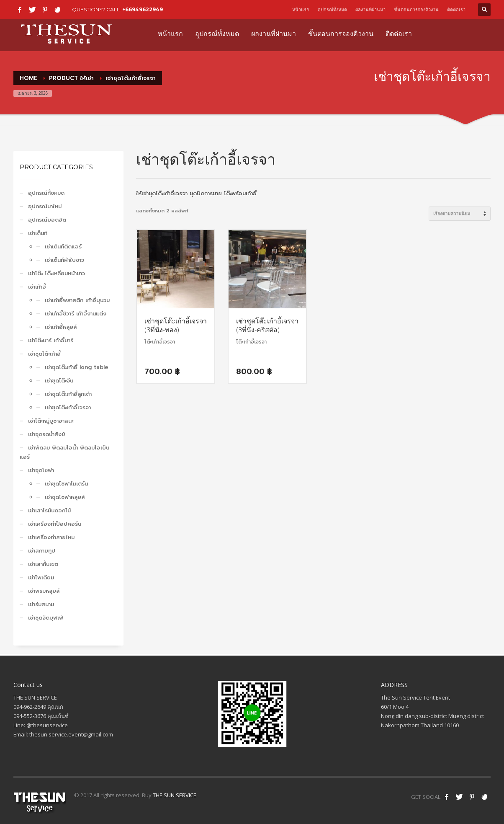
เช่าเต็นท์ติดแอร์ (63, 247)
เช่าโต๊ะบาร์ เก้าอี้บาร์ (51, 340)
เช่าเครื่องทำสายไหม (51, 537)
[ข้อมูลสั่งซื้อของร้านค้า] (460, 214)
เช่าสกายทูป (42, 551)
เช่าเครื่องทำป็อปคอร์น (55, 524)
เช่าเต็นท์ (38, 233)
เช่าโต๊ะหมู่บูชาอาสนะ (51, 421)
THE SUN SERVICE (175, 795)
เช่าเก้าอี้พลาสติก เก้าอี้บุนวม (77, 300)
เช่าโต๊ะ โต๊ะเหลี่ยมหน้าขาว (57, 273)
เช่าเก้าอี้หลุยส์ (61, 327)
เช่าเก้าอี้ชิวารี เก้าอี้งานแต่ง (76, 314)
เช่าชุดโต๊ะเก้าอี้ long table (77, 367)
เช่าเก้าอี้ (37, 287)
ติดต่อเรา (456, 10)
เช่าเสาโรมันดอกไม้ (49, 510)
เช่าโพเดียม (41, 577)
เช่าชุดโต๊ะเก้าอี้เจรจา (68, 407)
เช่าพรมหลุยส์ (44, 591)
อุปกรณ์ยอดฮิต (47, 220)
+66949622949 (143, 9)
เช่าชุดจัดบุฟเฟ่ (46, 618)
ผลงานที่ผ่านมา (370, 10)
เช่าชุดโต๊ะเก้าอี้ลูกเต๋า (68, 394)
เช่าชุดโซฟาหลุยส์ (65, 497)
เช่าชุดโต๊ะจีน (59, 381)
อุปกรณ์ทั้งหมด (332, 10)
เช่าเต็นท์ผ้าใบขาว (64, 260)
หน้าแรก (301, 10)
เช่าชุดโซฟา (41, 470)
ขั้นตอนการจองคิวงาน (416, 10)
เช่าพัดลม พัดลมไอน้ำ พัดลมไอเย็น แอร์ (64, 452)
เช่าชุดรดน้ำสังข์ (46, 434)
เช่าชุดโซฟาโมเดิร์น (66, 484)
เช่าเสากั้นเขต (43, 564)
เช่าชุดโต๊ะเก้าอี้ (44, 354)
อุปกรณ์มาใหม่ (45, 206)
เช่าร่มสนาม (41, 604)
